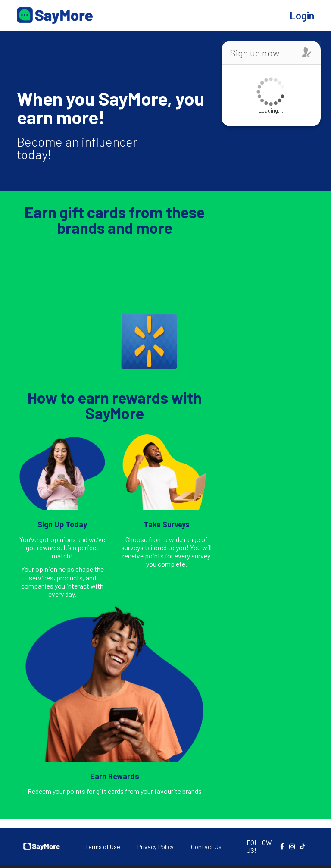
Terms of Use (103, 847)
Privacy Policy (156, 847)
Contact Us (206, 847)
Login (302, 15)
